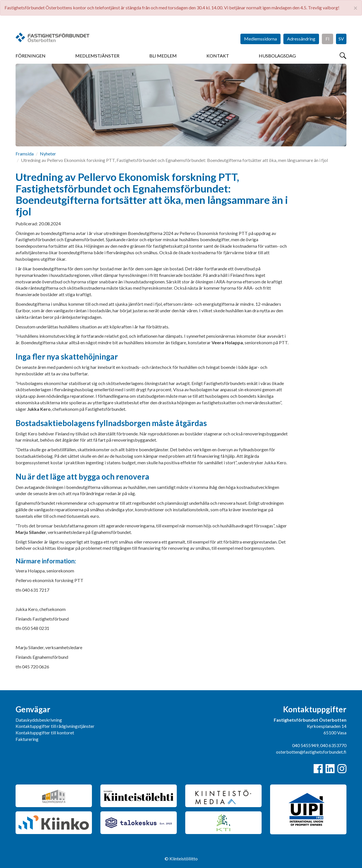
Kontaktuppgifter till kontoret (45, 733)
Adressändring (301, 39)
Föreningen (31, 56)
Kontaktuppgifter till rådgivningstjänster (55, 726)
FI (327, 39)
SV (341, 39)
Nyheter (48, 154)
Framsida (25, 154)
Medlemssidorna (260, 39)
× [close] (355, 8)
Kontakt (218, 56)
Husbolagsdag (277, 56)
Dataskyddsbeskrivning (39, 720)
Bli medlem (163, 56)
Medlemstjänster (97, 56)
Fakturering (27, 739)
